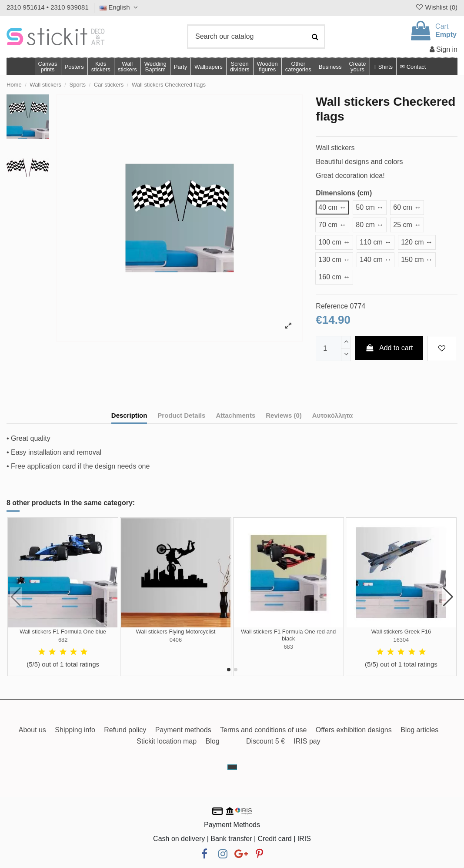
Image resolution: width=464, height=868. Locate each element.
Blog (213, 741)
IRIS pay (307, 741)
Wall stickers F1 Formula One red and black (288, 635)
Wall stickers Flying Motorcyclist (175, 632)
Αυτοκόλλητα (332, 415)
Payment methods (183, 730)
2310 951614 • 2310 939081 (48, 7)
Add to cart (389, 348)
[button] (298, 67)
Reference (332, 306)
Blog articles (419, 730)
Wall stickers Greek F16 (401, 632)
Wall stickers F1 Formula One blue (63, 632)
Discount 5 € (265, 741)
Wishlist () (436, 7)
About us (32, 730)
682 (63, 640)
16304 (401, 640)
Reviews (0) (284, 415)
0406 (176, 640)
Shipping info (75, 730)
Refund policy (125, 730)
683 (288, 647)
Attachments (235, 415)
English (120, 7)
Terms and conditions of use (263, 730)
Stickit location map (167, 741)
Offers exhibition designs (354, 730)
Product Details (181, 415)
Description (129, 415)
